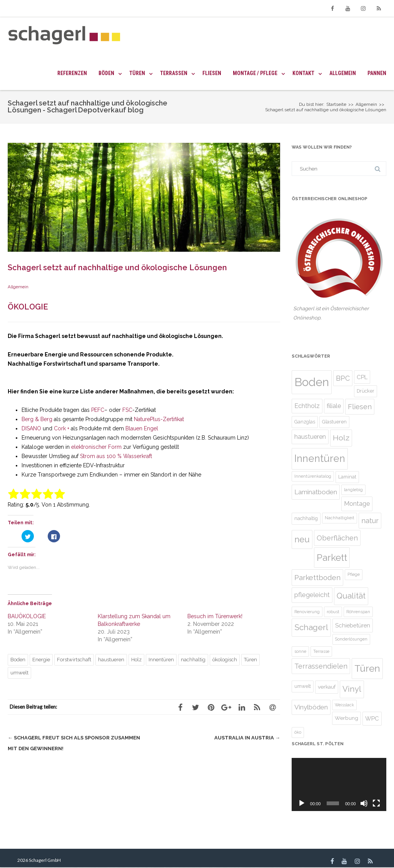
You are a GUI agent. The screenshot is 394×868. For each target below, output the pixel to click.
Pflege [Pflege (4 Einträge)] (354, 574)
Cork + (62, 428)
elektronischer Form (96, 447)
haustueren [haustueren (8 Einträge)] (310, 437)
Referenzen (72, 73)
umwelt (19, 673)
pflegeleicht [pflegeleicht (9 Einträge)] (312, 595)
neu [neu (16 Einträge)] (302, 539)
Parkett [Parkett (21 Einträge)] (332, 558)
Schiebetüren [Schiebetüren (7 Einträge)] (353, 625)
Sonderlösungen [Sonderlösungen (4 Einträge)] (351, 639)
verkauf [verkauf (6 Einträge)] (327, 687)
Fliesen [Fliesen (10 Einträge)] (360, 407)
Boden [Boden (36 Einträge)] (312, 382)
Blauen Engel (142, 428)
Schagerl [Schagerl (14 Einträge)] (311, 627)
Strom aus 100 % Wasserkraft (116, 456)
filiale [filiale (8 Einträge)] (334, 406)
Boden (18, 660)
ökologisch (225, 660)
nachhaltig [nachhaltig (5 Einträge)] (306, 518)
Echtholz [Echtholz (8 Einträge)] (307, 406)
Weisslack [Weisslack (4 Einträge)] (344, 705)
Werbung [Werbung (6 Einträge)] (346, 718)
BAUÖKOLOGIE (27, 616)
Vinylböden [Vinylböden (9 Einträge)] (311, 707)
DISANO (31, 428)
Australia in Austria (247, 738)
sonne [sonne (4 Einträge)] (300, 651)
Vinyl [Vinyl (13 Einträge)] (352, 689)
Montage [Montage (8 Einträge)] (357, 504)
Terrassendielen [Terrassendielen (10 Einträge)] (321, 666)
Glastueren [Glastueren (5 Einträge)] (334, 422)
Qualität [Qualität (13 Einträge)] (351, 596)
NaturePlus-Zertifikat (159, 419)
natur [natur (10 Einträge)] (370, 521)
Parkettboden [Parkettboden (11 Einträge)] (317, 577)
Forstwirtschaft (74, 660)
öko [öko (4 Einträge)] (298, 732)
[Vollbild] (376, 803)
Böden (106, 73)
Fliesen (212, 73)
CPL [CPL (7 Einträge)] (362, 377)
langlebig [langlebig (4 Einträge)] (353, 490)
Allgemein (343, 73)
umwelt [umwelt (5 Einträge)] (303, 686)
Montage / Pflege (255, 73)
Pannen (377, 73)
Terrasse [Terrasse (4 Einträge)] (321, 651)
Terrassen (174, 73)
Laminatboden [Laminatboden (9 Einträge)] (316, 492)
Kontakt (303, 73)
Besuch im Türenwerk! (215, 616)
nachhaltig (193, 660)
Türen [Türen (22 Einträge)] (367, 668)
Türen (137, 73)
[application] (339, 784)
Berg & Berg (37, 419)
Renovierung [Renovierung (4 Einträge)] (307, 612)
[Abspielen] (302, 803)
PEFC (98, 410)
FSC (127, 410)
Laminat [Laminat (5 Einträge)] (347, 477)
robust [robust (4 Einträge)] (333, 612)
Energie (41, 660)
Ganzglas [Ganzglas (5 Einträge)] (305, 422)
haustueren (111, 660)
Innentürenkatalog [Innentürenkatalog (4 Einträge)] (313, 476)
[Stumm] (364, 803)
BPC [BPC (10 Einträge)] (343, 378)
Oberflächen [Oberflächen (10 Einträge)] (337, 538)
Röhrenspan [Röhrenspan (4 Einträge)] (358, 612)
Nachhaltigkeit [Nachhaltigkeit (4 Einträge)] (340, 518)
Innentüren (161, 660)
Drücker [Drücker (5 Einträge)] (366, 391)
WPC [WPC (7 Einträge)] (372, 718)
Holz (136, 660)
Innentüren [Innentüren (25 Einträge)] (320, 458)
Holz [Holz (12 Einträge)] (341, 438)
